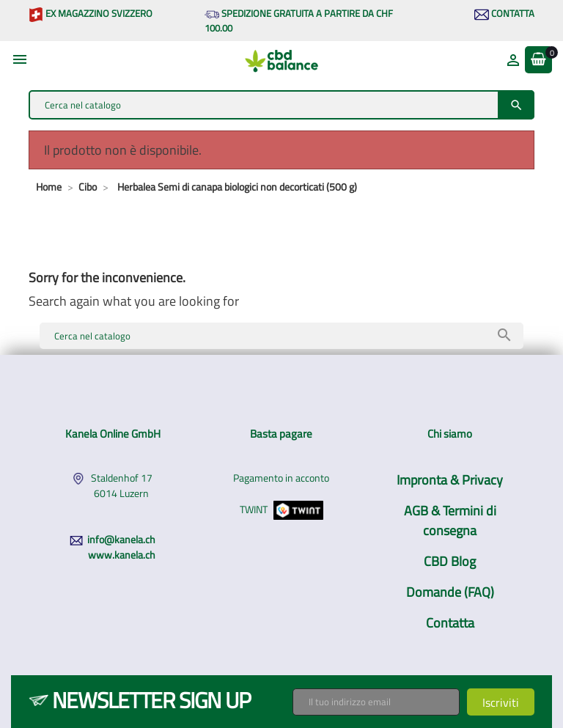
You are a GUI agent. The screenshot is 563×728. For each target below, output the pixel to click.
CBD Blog (450, 561)
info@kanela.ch (121, 539)
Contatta (504, 13)
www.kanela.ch (122, 555)
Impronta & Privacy (450, 480)
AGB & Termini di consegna (450, 521)
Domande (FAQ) (450, 592)
